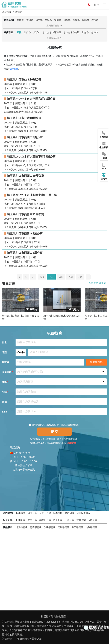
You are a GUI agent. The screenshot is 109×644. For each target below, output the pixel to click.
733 (71, 277)
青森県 (30, 20)
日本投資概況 (83, 513)
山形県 (67, 20)
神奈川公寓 (45, 520)
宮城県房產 (64, 527)
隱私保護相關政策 (70, 425)
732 (61, 277)
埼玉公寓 (58, 520)
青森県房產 (36, 527)
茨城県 (86, 20)
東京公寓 (32, 520)
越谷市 (95, 32)
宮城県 (48, 20)
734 (80, 277)
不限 (19, 32)
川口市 (27, 32)
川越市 (85, 32)
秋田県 (58, 20)
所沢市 (37, 32)
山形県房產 (91, 527)
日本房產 (21, 513)
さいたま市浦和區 (52, 32)
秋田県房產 (77, 527)
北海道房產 (22, 527)
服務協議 (51, 425)
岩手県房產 (50, 527)
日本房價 (58, 513)
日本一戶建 (45, 513)
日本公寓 (32, 513)
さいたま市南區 (71, 32)
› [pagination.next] (88, 277)
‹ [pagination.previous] (20, 277)
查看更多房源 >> (98, 283)
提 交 (54, 432)
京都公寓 (81, 520)
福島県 (76, 20)
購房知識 (69, 513)
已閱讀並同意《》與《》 (55, 425)
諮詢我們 (13, 69)
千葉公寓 (69, 520)
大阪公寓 (93, 520)
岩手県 (39, 20)
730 (42, 277)
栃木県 (95, 20)
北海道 (20, 20)
